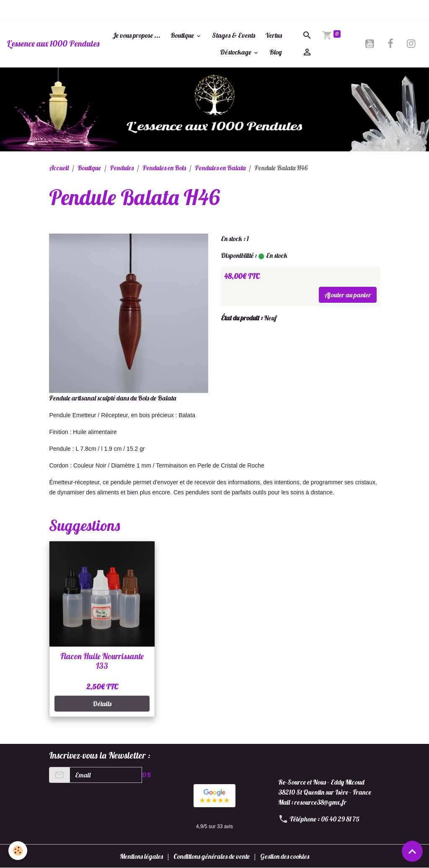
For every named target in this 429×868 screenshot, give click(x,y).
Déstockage (236, 52)
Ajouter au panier (348, 295)
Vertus (274, 35)
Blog (276, 52)
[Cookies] (18, 851)
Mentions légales (141, 856)
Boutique (183, 35)
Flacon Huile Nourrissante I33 (102, 661)
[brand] (53, 44)
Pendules (122, 168)
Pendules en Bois (164, 168)
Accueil (59, 168)
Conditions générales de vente (212, 856)
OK (146, 775)
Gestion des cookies (285, 856)
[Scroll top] (412, 851)
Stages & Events (234, 35)
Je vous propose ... (136, 35)
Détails (102, 704)
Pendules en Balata (220, 168)
